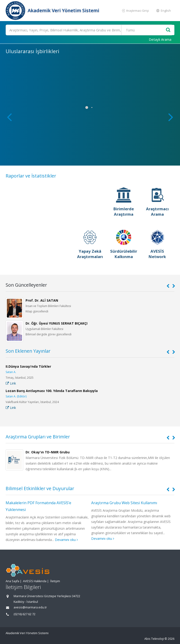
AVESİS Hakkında (35, 581)
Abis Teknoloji (154, 639)
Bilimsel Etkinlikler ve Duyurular (40, 488)
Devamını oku (66, 540)
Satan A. (11, 372)
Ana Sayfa (12, 581)
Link (11, 383)
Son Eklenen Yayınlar (28, 351)
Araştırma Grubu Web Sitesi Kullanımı (124, 503)
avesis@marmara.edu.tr (30, 607)
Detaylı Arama (160, 39)
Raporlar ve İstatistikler (31, 176)
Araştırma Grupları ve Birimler (38, 437)
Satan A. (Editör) (16, 396)
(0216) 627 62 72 (24, 614)
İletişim (55, 581)
